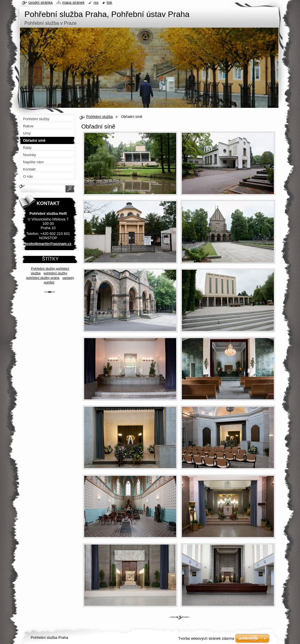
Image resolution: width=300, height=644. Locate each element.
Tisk (109, 2)
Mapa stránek (74, 2)
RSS (96, 2)
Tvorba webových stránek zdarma (206, 638)
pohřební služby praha (43, 278)
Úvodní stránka (41, 2)
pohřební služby (55, 273)
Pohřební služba (99, 117)
